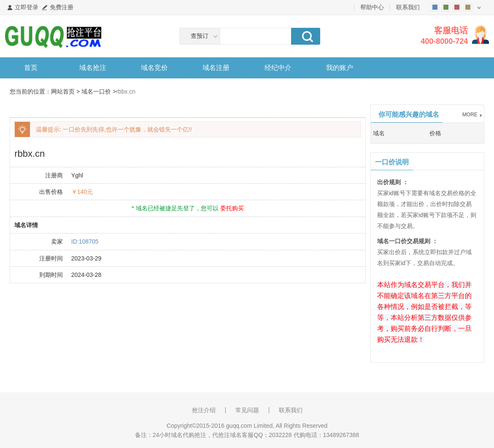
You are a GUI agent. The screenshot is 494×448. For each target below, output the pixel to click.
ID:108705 (85, 241)
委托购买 (232, 208)
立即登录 (27, 7)
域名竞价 (154, 68)
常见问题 (247, 410)
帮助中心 (372, 7)
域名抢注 (93, 68)
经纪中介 (278, 68)
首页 (31, 68)
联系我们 (408, 7)
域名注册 (216, 68)
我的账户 (340, 68)
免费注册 (62, 7)
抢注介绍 (204, 410)
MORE (470, 115)
